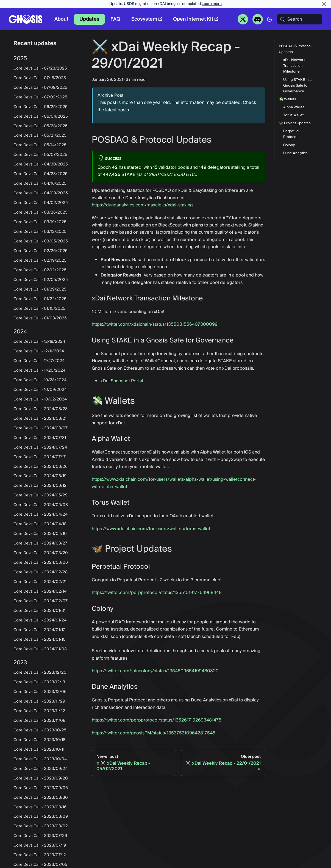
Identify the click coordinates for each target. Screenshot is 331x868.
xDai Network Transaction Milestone (294, 66)
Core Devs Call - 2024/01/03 (40, 649)
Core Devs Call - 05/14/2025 (40, 145)
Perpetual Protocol (291, 134)
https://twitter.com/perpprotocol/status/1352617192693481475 (157, 720)
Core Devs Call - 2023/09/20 (41, 778)
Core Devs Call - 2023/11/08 (39, 721)
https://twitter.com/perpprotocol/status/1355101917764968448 (157, 593)
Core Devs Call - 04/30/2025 (41, 164)
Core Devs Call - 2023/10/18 (39, 740)
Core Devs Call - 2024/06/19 (40, 476)
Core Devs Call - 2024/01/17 (39, 630)
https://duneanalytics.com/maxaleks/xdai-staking (142, 205)
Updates (89, 19)
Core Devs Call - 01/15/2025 (39, 309)
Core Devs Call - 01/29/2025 (40, 289)
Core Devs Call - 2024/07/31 (40, 438)
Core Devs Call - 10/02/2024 (40, 399)
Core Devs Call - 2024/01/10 (40, 640)
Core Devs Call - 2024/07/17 (40, 457)
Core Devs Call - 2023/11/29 (39, 701)
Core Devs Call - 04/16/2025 (40, 184)
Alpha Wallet (294, 107)
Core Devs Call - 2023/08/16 (40, 807)
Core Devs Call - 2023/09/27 (40, 769)
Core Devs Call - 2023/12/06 (40, 692)
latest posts (117, 110)
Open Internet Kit (196, 19)
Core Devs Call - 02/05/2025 (41, 280)
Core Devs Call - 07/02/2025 (40, 97)
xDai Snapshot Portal (122, 381)
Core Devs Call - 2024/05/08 (41, 505)
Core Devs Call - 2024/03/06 (41, 563)
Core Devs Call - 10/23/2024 (40, 380)
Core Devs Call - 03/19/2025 (40, 222)
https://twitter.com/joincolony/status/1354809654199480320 (155, 671)
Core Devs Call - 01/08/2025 (40, 318)
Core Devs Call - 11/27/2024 (39, 361)
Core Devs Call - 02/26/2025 (41, 251)
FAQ (115, 19)
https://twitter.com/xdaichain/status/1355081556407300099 (155, 324)
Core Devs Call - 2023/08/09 (41, 817)
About (61, 19)
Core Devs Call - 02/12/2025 (40, 270)
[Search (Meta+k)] (300, 19)
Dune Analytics (295, 153)
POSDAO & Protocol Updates (295, 49)
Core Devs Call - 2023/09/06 (41, 788)
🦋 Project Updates (295, 123)
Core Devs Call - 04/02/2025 (41, 203)
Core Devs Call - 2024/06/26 (41, 467)
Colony (289, 145)
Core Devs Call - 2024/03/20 (41, 553)
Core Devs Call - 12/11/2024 (39, 351)
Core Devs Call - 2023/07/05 (40, 865)
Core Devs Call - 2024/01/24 (40, 620)
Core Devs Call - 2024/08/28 (41, 409)
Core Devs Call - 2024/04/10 (40, 534)
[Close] (324, 4)
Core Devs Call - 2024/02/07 (41, 601)
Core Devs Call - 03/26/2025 (41, 212)
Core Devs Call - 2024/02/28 (41, 572)
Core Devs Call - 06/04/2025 (41, 117)
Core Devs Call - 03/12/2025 (40, 232)
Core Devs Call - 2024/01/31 (39, 611)
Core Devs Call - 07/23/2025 (40, 68)
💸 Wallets (287, 99)
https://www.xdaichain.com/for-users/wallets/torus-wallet (151, 529)
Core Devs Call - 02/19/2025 (40, 261)
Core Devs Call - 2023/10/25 (40, 730)
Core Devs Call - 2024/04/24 (41, 515)
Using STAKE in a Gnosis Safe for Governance (297, 86)
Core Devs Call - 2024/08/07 (41, 428)
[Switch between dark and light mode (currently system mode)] (269, 19)
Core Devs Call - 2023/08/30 (41, 798)
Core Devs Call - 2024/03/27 (40, 543)
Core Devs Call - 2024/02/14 (40, 591)
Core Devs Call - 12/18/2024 (39, 342)
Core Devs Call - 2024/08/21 (40, 419)
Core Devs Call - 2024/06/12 (40, 486)
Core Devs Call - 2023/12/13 (39, 682)
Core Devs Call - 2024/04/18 (40, 524)
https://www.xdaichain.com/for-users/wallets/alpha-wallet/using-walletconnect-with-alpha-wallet (174, 483)
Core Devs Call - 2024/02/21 (40, 582)
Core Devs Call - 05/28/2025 (41, 126)
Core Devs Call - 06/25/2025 (41, 107)
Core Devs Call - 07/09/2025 (40, 88)
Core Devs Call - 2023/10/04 (40, 759)
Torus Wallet (293, 115)
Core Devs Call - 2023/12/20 (40, 673)
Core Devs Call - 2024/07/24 (40, 447)
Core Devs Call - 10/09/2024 (40, 390)
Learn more (212, 4)
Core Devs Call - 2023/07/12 (40, 855)
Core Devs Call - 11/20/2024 (39, 371)
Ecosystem (147, 19)
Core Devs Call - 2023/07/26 (40, 836)
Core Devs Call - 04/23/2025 (41, 174)
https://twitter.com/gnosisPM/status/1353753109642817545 (154, 733)
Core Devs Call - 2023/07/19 (40, 845)
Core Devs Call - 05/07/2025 (40, 155)
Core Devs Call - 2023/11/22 (39, 711)
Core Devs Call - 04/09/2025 (41, 193)
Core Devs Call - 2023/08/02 (41, 826)
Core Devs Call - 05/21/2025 (40, 136)
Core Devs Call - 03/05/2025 (41, 241)
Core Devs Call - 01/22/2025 (40, 299)
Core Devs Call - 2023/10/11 (39, 750)
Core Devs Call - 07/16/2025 (40, 78)
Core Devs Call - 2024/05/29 (41, 495)
